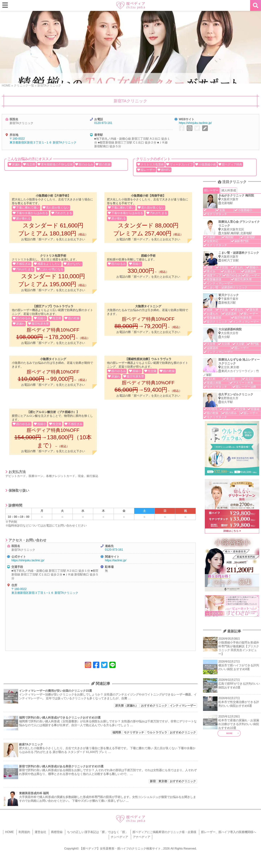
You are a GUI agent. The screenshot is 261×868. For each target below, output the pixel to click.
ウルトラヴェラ (157, 732)
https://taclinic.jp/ (116, 560)
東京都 (163, 781)
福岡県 (117, 732)
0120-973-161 (103, 123)
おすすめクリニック (154, 706)
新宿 (153, 781)
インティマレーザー (183, 706)
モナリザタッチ (134, 732)
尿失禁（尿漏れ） (127, 706)
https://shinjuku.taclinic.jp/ (195, 123)
